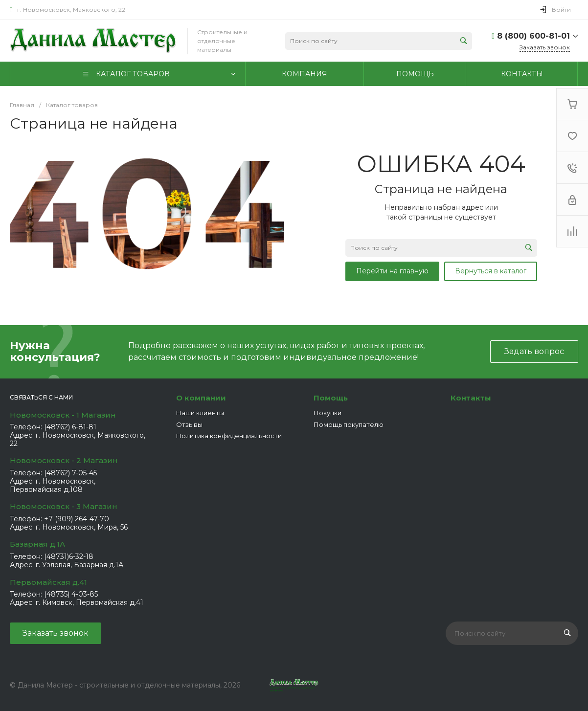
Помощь (331, 398)
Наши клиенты (200, 413)
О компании (201, 398)
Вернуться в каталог (491, 271)
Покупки (328, 413)
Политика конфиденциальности (229, 436)
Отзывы (189, 424)
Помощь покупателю (349, 424)
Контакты (471, 398)
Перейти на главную (392, 271)
